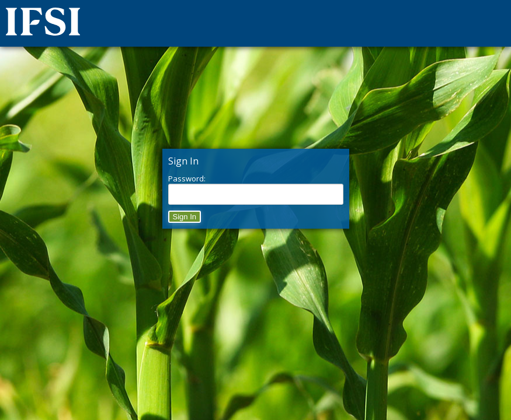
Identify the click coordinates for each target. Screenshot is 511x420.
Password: (187, 178)
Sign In (185, 217)
